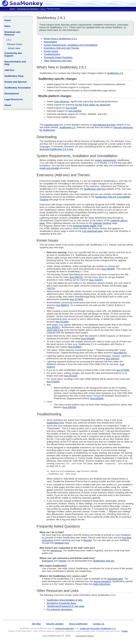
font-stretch (71, 108)
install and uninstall (49, 168)
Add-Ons (9, 70)
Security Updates (55, 624)
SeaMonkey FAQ (55, 423)
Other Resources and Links (58, 61)
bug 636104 (113, 359)
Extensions (47, 561)
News (7, 26)
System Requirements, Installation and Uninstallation (71, 45)
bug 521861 (62, 322)
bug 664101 (120, 353)
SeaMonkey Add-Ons (95, 189)
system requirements (105, 160)
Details (125, 631)
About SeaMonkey (78, 624)
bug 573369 (123, 370)
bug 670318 (70, 376)
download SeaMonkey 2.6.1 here (56, 149)
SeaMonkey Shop (14, 76)
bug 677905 (76, 299)
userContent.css (55, 330)
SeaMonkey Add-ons (104, 561)
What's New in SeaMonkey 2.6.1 (60, 39)
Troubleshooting (52, 54)
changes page (51, 125)
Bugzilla (88, 540)
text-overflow (75, 111)
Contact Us (99, 624)
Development (12, 94)
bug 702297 (96, 280)
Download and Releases (28, 9)
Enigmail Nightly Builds (85, 226)
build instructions (102, 584)
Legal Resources (14, 99)
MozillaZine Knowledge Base (61, 603)
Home (12, 9)
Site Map (36, 624)
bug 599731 (76, 277)
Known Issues (51, 51)
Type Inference (61, 101)
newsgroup (56, 550)
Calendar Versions (102, 223)
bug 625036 (69, 407)
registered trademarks (65, 628)
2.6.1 (43, 9)
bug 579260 (53, 382)
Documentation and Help (15, 63)
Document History (85, 636)
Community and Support (13, 54)
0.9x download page (92, 231)
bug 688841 (62, 305)
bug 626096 (97, 398)
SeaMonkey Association (18, 88)
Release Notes (15, 44)
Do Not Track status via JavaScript (93, 105)
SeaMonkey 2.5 (115, 73)
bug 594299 (88, 338)
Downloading (50, 42)
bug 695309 (108, 269)
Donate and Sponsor (16, 82)
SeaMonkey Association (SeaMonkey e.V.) (98, 628)
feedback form (62, 543)
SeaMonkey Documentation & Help (64, 600)
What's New (14, 48)
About (8, 105)
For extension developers (59, 609)
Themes (62, 561)
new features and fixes (104, 125)
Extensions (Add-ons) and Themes (61, 48)
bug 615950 (75, 347)
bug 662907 (54, 327)
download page (115, 579)
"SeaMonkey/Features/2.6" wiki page (65, 606)
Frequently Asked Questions (58, 57)
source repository (102, 581)
